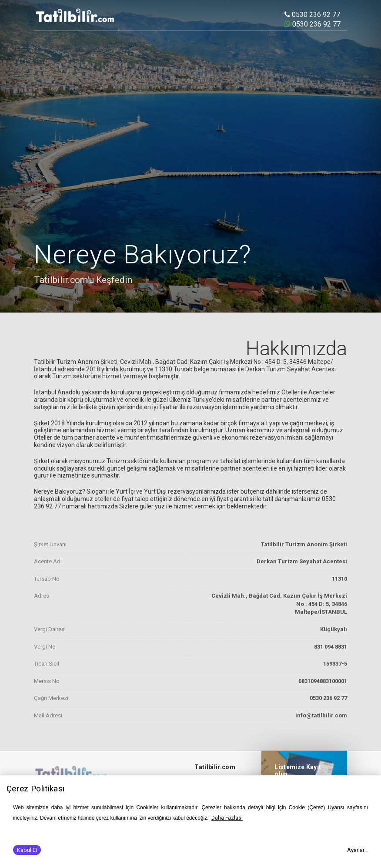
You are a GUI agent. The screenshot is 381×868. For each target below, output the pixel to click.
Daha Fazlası (227, 818)
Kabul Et (27, 850)
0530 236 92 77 (312, 15)
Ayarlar (356, 850)
